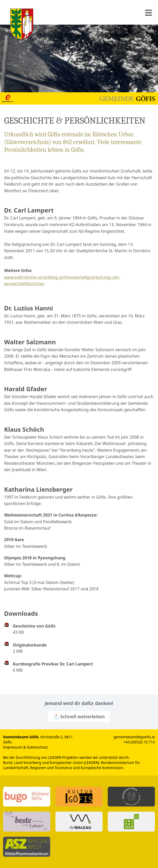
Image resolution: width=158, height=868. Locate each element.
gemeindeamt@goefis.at (134, 737)
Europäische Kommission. (102, 768)
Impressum (13, 747)
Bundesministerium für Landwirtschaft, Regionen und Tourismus (72, 765)
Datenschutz (37, 747)
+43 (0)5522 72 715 (139, 742)
